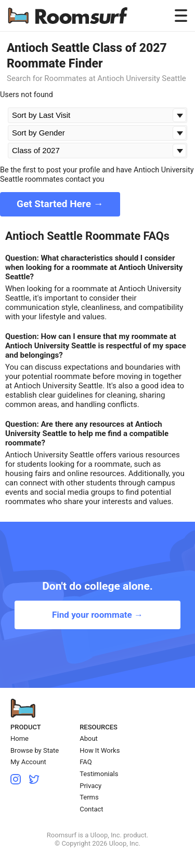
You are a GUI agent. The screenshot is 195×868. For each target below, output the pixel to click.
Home (19, 738)
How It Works (100, 750)
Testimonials (99, 774)
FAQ (86, 762)
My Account (28, 762)
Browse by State (35, 750)
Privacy (90, 786)
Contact (91, 809)
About (89, 738)
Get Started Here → (60, 204)
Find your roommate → (97, 615)
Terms (89, 797)
